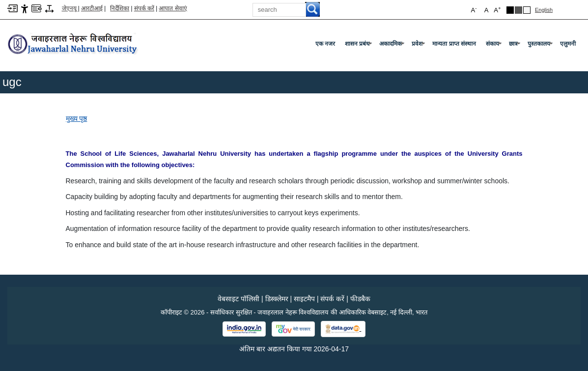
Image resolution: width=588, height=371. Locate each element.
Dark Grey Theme (518, 10)
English (544, 10)
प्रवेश (419, 46)
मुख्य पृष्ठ (77, 118)
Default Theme (527, 10)
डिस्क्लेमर (277, 299)
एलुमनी (568, 44)
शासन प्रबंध (359, 46)
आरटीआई (92, 8)
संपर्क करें (144, 8)
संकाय (495, 46)
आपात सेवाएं (173, 8)
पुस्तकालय (541, 46)
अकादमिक (393, 46)
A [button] (497, 10)
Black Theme (510, 10)
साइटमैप (304, 299)
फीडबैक (360, 299)
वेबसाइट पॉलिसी (238, 299)
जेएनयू (69, 8)
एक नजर (325, 44)
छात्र (516, 46)
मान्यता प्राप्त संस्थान (454, 44)
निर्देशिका (120, 8)
